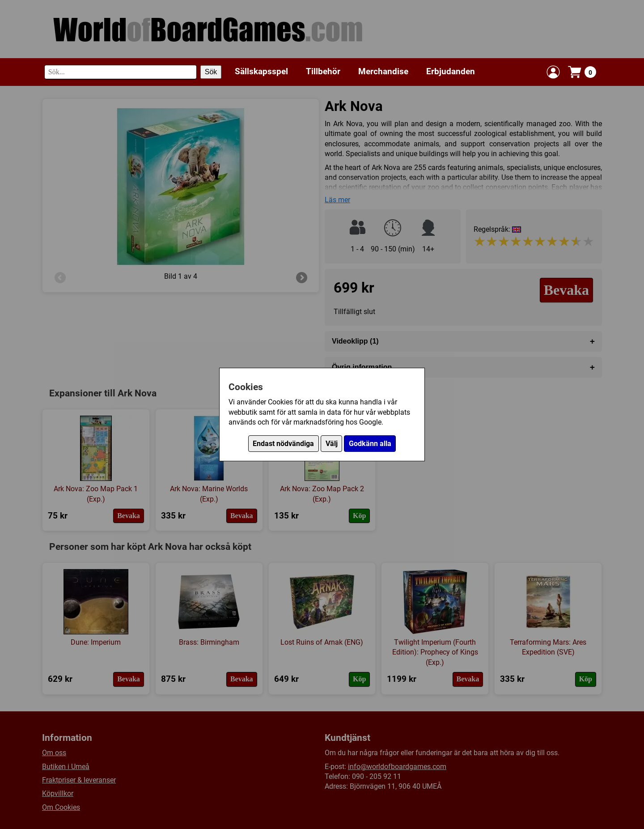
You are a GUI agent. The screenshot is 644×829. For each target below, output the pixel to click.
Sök (211, 72)
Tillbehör (323, 71)
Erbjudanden (451, 71)
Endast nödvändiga (283, 444)
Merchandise (383, 71)
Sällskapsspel (261, 71)
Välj (332, 444)
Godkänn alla (370, 444)
